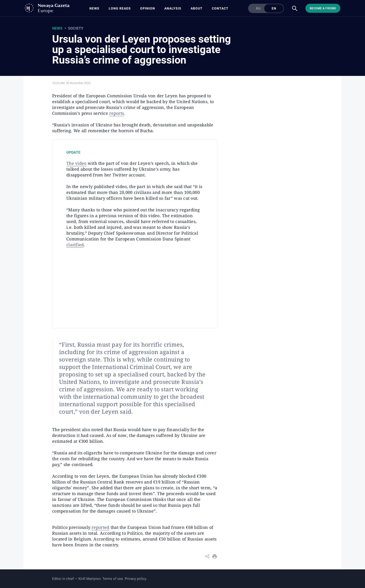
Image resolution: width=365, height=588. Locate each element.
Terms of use (113, 579)
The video (76, 163)
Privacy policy (135, 579)
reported (100, 527)
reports (117, 113)
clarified (75, 245)
